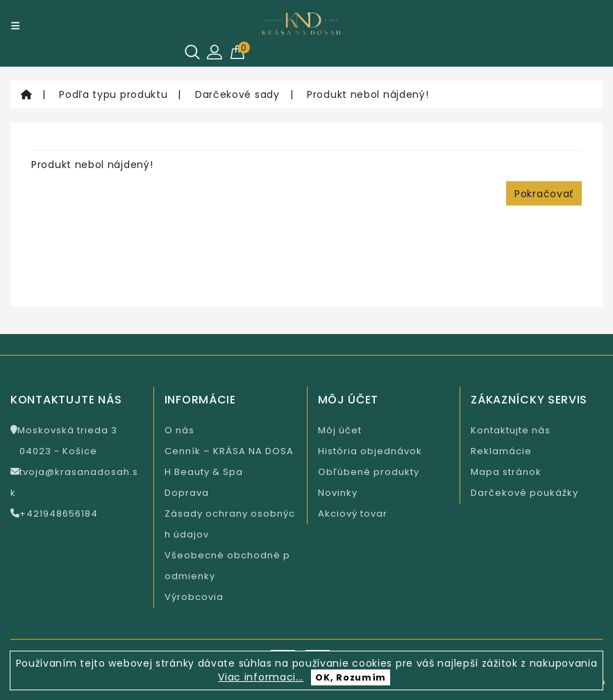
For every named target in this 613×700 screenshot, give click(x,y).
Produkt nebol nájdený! (368, 94)
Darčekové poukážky (524, 493)
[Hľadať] (192, 52)
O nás (179, 430)
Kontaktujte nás (511, 430)
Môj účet (340, 430)
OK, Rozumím (351, 677)
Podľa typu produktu (113, 94)
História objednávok (370, 451)
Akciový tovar (353, 514)
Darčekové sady (237, 94)
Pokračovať (544, 194)
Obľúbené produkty (369, 472)
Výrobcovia (194, 597)
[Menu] (15, 26)
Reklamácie (501, 451)
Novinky (338, 493)
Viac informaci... (261, 677)
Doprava (187, 493)
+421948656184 (54, 514)
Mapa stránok (506, 472)
